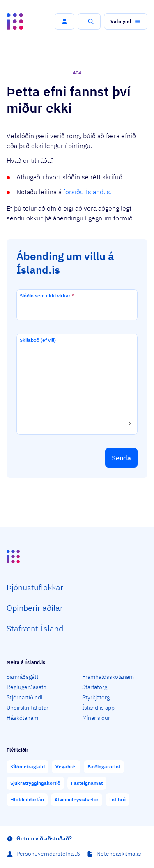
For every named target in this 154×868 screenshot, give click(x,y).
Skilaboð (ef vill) (38, 340)
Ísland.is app (98, 708)
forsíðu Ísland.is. (87, 192)
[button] (64, 21)
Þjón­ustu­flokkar (35, 587)
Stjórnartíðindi (24, 697)
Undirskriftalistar (28, 708)
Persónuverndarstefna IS (48, 854)
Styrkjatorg (96, 697)
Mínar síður (96, 718)
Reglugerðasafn (26, 687)
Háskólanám (22, 718)
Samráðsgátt (23, 677)
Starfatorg (95, 687)
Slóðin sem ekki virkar (47, 296)
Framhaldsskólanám (108, 677)
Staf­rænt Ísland (35, 628)
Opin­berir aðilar (35, 608)
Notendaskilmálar (119, 854)
